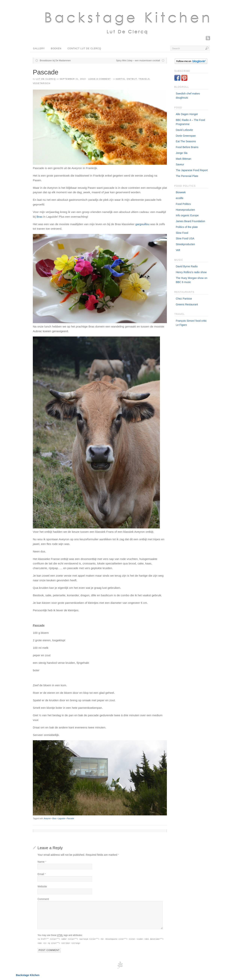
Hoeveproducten (185, 210)
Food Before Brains (187, 147)
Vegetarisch (42, 83)
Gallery (39, 49)
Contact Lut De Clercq (84, 49)
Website (42, 886)
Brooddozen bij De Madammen (55, 61)
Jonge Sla (181, 153)
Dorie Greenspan (186, 136)
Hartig (120, 79)
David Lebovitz (184, 130)
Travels (144, 79)
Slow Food (182, 233)
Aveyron (47, 819)
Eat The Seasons (186, 141)
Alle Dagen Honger (187, 114)
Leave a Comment (100, 79)
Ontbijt (132, 79)
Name (42, 862)
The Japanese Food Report (192, 170)
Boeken (56, 49)
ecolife (179, 198)
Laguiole (61, 819)
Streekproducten (185, 244)
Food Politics (183, 204)
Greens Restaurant (187, 304)
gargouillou (142, 224)
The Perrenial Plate (187, 176)
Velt (178, 250)
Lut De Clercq (46, 79)
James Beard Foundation (190, 221)
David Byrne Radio (187, 266)
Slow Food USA (185, 238)
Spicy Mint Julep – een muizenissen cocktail (138, 61)
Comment (43, 899)
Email (42, 874)
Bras (40, 217)
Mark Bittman (183, 159)
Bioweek (181, 192)
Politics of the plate (187, 227)
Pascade (70, 819)
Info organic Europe (187, 215)
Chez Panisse (184, 299)
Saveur (180, 164)
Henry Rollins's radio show (191, 272)
